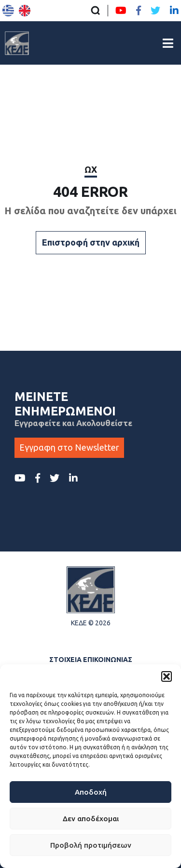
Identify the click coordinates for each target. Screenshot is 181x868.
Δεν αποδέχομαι (91, 819)
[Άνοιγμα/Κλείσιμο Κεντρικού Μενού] (168, 43)
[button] (167, 676)
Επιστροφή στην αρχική (91, 242)
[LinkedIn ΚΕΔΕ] (174, 11)
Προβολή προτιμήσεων (91, 845)
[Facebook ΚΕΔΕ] (139, 11)
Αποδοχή (91, 792)
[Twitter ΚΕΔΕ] (155, 11)
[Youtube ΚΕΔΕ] (121, 11)
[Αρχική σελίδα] (17, 43)
